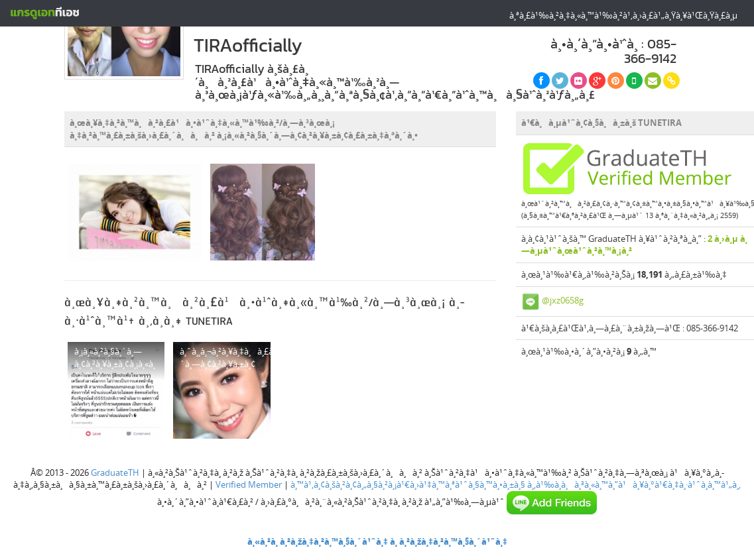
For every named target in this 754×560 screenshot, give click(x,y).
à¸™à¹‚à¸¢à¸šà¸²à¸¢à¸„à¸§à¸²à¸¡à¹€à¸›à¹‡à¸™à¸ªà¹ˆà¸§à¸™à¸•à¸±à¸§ (408, 484)
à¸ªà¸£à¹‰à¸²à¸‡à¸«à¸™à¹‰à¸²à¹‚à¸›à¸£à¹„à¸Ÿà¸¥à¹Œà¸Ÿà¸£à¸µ (623, 15)
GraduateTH (115, 473)
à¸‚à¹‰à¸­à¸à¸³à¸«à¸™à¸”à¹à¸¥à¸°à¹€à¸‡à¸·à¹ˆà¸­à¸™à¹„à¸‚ (634, 484)
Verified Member (249, 484)
